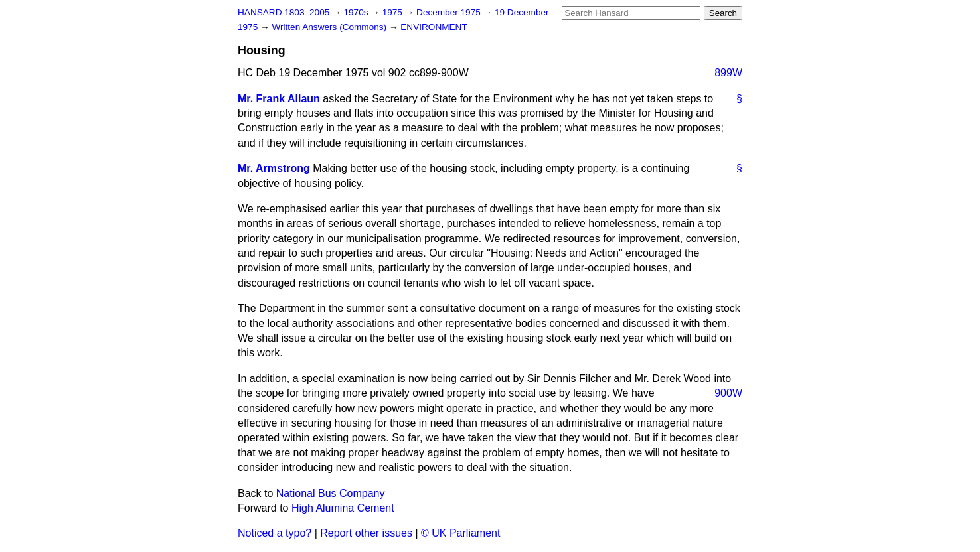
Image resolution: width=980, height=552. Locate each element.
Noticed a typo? (275, 533)
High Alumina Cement (343, 508)
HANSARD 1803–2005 (284, 12)
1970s (357, 12)
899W (728, 73)
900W (728, 393)
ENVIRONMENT (434, 27)
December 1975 (450, 12)
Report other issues (366, 533)
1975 (394, 12)
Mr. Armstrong (274, 168)
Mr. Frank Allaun (279, 99)
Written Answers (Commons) (330, 27)
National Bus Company (331, 493)
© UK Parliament (460, 533)
